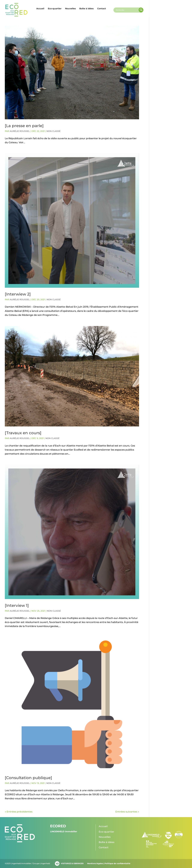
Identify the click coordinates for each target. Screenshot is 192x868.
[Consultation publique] (28, 778)
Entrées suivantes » (127, 812)
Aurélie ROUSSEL (20, 131)
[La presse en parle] (24, 126)
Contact (102, 9)
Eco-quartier (55, 9)
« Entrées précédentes (19, 812)
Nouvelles (70, 9)
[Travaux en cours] (23, 433)
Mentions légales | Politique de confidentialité (109, 863)
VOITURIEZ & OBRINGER (72, 863)
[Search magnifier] (141, 10)
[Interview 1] (17, 605)
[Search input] (127, 10)
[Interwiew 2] (18, 294)
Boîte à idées (86, 9)
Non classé (53, 131)
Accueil (40, 9)
